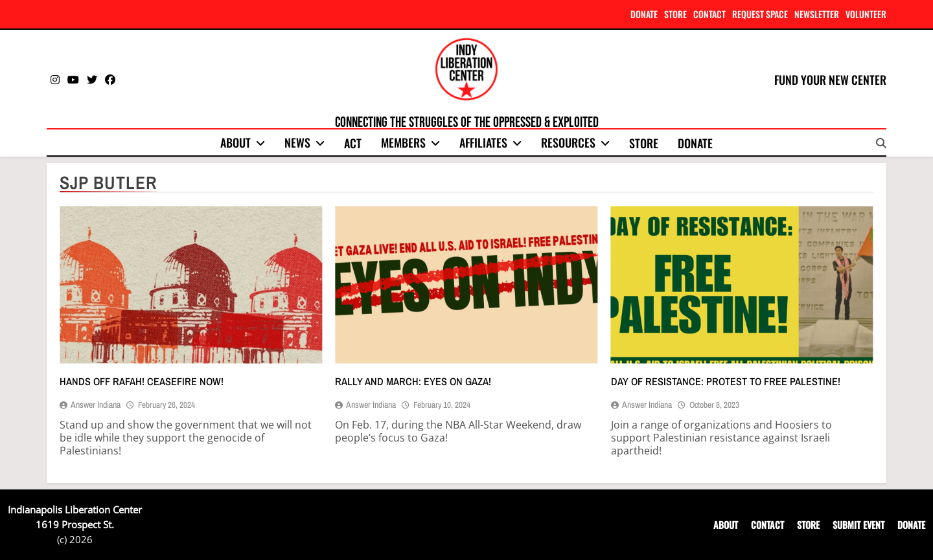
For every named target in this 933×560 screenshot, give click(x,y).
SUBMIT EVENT (858, 525)
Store (644, 143)
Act (353, 143)
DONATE (644, 14)
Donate (695, 143)
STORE (675, 14)
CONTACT (709, 14)
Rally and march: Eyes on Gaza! (413, 381)
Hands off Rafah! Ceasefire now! (142, 381)
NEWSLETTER (817, 14)
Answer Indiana (96, 405)
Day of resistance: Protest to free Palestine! (726, 381)
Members (403, 142)
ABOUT (726, 525)
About (236, 142)
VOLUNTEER (866, 14)
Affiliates (483, 142)
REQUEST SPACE (760, 14)
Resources (568, 142)
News (297, 142)
